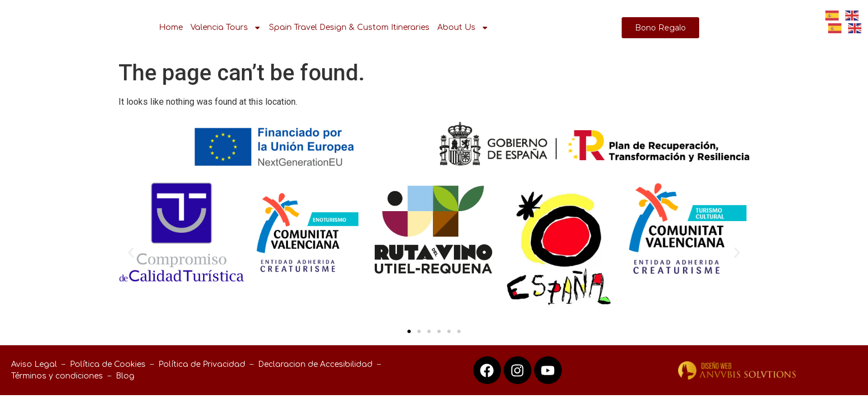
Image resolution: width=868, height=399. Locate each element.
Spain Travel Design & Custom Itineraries (349, 27)
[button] (131, 252)
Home (171, 27)
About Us (463, 28)
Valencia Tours (226, 28)
